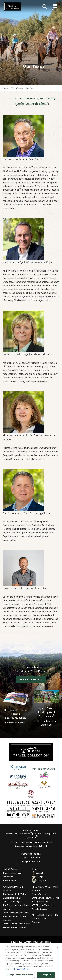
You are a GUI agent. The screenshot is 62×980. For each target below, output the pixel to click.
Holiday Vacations (40, 902)
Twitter (38, 877)
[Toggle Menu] (55, 6)
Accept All (46, 975)
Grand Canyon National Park (15, 913)
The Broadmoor (39, 919)
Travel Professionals (12, 873)
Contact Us (8, 877)
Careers (36, 869)
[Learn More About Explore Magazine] (16, 708)
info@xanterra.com (31, 861)
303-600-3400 (35, 854)
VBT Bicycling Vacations (43, 905)
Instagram (39, 881)
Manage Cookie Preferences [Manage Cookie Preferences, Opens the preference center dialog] (20, 975)
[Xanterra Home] (12, 6)
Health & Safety (10, 869)
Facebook (38, 873)
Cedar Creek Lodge (11, 902)
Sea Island (36, 922)
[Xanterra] (31, 752)
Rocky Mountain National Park (16, 924)
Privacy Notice (21, 969)
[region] (31, 961)
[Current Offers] (47, 708)
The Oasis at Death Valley (14, 894)
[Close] (45, 6)
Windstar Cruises (39, 909)
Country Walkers (39, 894)
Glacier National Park (12, 898)
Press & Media (9, 880)
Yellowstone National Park (15, 927)
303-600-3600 (33, 858)
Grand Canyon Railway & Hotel (45, 898)
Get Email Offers (31, 679)
